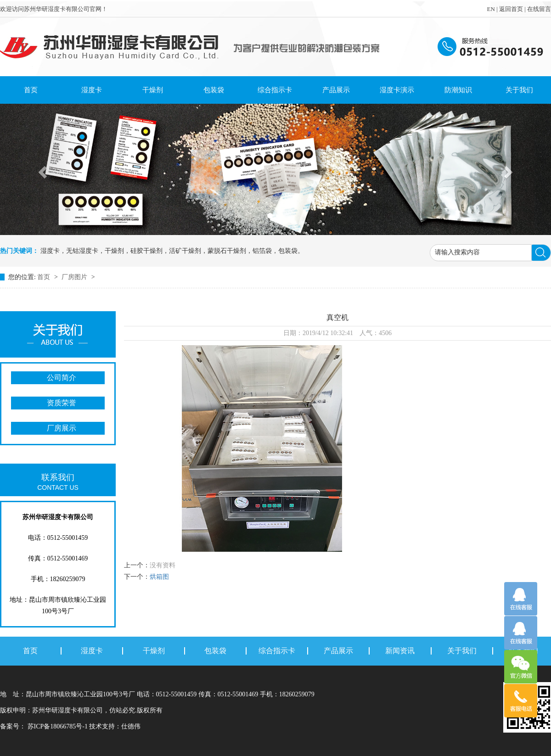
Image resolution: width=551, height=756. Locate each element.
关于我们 (519, 90)
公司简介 (62, 378)
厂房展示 (62, 428)
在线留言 (539, 9)
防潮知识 (458, 90)
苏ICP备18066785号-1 (57, 726)
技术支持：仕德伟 (115, 726)
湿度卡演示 (397, 90)
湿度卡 (92, 90)
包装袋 (214, 90)
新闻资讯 (400, 651)
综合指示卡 (275, 90)
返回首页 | (513, 9)
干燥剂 (153, 90)
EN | (493, 9)
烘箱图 (159, 577)
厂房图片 (75, 277)
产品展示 (336, 90)
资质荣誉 (62, 403)
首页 (31, 90)
